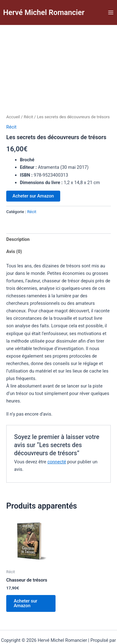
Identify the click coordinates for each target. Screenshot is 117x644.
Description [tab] (18, 215)
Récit (28, 93)
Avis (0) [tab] (14, 227)
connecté (57, 437)
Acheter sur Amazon (33, 172)
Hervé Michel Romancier (44, 12)
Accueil (13, 93)
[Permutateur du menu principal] (111, 12)
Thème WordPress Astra (48, 623)
